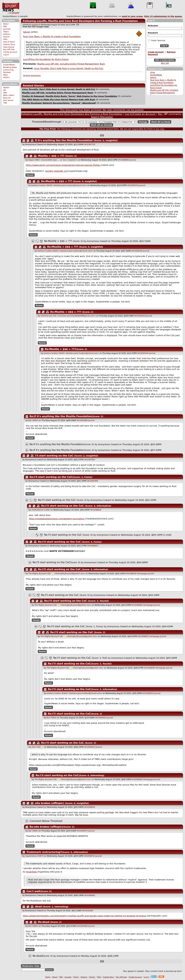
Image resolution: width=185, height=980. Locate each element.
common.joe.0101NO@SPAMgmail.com (76, 316)
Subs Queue (9, 47)
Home (48, 977)
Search (6, 37)
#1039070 (133, 185)
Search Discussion (102, 117)
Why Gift (165, 63)
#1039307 (82, 831)
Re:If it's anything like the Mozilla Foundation (61, 416)
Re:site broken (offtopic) (46, 827)
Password (153, 33)
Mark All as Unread (102, 125)
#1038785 (89, 460)
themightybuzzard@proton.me (70, 574)
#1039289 (82, 420)
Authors (7, 34)
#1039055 (148, 693)
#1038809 (96, 510)
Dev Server (8, 100)
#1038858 (89, 807)
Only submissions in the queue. (163, 16)
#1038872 (89, 856)
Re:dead (44, 922)
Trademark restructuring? (44, 852)
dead (38, 907)
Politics (6, 77)
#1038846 (137, 605)
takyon (153, 77)
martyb (35, 25)
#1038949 (137, 779)
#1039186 (87, 911)
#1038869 (123, 160)
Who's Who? (9, 95)
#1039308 (82, 926)
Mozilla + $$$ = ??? (51, 156)
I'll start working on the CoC (54, 456)
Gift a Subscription (165, 60)
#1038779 (89, 145)
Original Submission (32, 76)
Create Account (10, 52)
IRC (5, 90)
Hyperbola (31, 872)
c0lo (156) (36, 747)
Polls (5, 39)
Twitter (6, 88)
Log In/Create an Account (140, 114)
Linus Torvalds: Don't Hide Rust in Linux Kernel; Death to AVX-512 (69, 68)
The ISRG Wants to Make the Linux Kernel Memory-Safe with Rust (58, 100)
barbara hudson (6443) (42, 185)
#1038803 (92, 546)
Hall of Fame (9, 42)
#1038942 (90, 747)
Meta (5, 75)
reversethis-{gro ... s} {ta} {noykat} (59, 160)
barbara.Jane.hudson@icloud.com (70, 185)
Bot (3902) (33, 420)
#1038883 (143, 636)
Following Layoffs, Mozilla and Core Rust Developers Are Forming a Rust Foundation (80, 21)
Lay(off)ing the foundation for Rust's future (46, 59)
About (6, 24)
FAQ (5, 26)
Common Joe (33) (49, 316)
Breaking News (10, 67)
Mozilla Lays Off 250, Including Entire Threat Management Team (164, 93)
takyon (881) (34, 160)
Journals (7, 29)
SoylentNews (11, 8)
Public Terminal (157, 40)
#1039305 (101, 718)
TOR (5, 103)
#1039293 (140, 316)
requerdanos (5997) (34, 856)
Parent (30, 175)
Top (160, 114)
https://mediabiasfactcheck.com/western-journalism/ (57, 519)
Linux (153, 72)
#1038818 (131, 574)
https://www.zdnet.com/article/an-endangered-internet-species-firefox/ (63, 165)
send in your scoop (132, 16)
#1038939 (149, 668)
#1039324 (143, 353)
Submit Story (9, 44)
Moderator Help (31, 966)
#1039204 (137, 251)
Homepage (142, 574)
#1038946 (89, 895)
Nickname (153, 26)
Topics (6, 32)
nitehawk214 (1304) (41, 510)
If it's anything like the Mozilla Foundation (64, 140)
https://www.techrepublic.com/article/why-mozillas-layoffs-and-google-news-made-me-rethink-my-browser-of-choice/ (85, 916)
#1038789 (92, 481)
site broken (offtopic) (50, 803)
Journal (133, 160)
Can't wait (33, 891)
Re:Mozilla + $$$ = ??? (56, 181)
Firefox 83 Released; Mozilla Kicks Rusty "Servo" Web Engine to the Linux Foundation (70, 96)
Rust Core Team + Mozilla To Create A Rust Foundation (52, 36)
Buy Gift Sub (9, 49)
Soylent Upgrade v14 (56, 171)
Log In (6, 55)
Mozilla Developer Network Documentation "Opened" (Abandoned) (59, 103)
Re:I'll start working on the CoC (51, 477)
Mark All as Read (161, 122)
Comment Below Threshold (46, 821)
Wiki (5, 93)
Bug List (7, 98)
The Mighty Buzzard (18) (40, 574)
